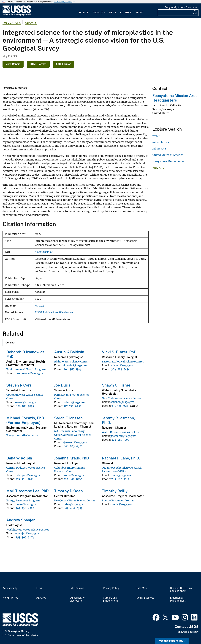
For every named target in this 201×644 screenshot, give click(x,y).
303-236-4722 (25, 508)
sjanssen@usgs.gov (75, 442)
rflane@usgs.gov (121, 475)
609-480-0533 (73, 508)
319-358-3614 (25, 479)
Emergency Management (178, 599)
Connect (126, 13)
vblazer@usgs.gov (122, 365)
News (113, 13)
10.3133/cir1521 (44, 252)
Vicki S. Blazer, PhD (119, 352)
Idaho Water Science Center (71, 362)
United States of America (168, 155)
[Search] (195, 13)
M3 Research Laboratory (69, 431)
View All (159, 168)
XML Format (63, 64)
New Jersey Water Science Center (75, 500)
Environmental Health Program (26, 369)
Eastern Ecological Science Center (123, 362)
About (139, 13)
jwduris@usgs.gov (74, 402)
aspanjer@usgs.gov (27, 533)
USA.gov (41, 598)
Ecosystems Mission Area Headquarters (175, 98)
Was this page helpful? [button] (172, 641)
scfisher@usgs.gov (122, 402)
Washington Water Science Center (28, 530)
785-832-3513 (120, 479)
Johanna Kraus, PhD (72, 458)
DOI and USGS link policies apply (181, 590)
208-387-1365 (73, 369)
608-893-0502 (73, 446)
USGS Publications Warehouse (54, 312)
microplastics (161, 142)
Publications (12, 23)
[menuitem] (84, 11)
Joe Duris (62, 385)
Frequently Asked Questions (181, 7)
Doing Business (145, 598)
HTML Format (38, 64)
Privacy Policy (111, 588)
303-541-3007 (120, 440)
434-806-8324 (73, 479)
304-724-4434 (121, 369)
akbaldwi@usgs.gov (75, 365)
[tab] (10, 342)
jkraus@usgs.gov (73, 475)
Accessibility (10, 588)
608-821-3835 (25, 406)
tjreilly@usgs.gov (121, 504)
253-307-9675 (25, 537)
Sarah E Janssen (68, 418)
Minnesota (159, 149)
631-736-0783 (120, 406)
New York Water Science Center (121, 398)
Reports (31, 23)
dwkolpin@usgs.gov (27, 475)
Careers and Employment (110, 599)
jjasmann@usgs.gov (123, 436)
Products (99, 13)
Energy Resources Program (23, 500)
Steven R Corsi (19, 385)
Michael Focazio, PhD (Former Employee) (25, 420)
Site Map (142, 588)
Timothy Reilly (115, 491)
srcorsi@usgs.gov (26, 402)
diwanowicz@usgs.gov (29, 373)
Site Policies (77, 588)
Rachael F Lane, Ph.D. (121, 458)
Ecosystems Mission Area (22, 435)
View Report (13, 64)
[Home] (17, 15)
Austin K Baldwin (69, 352)
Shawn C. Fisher (116, 385)
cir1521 (40, 306)
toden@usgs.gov (73, 504)
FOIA (39, 588)
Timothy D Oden (68, 491)
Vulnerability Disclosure (77, 599)
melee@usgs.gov (25, 504)
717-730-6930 (73, 406)
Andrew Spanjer (21, 520)
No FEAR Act (10, 598)
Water (156, 136)
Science (84, 13)
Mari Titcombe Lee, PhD (27, 491)
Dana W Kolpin (19, 458)
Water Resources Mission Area (121, 432)
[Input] (178, 13)
